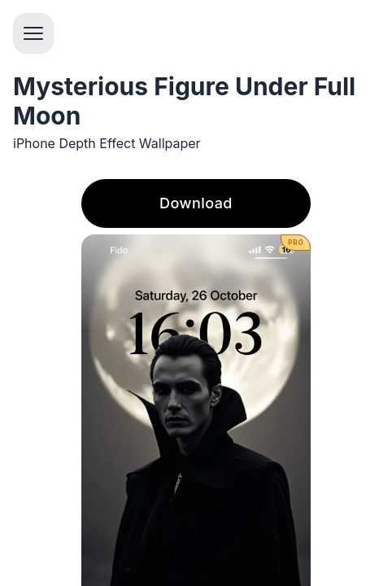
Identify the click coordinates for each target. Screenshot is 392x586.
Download (196, 203)
